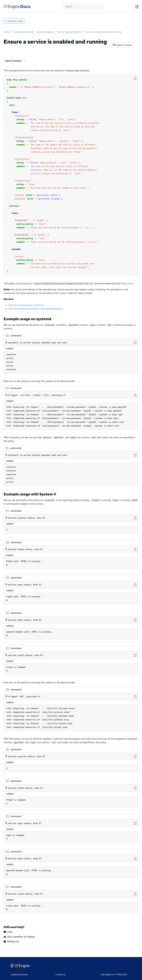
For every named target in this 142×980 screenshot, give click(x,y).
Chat (8, 932)
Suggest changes (122, 45)
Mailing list (11, 942)
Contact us (61, 974)
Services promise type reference (26, 305)
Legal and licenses (19, 974)
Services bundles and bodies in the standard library (36, 309)
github (130, 283)
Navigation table (14, 21)
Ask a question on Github (19, 937)
